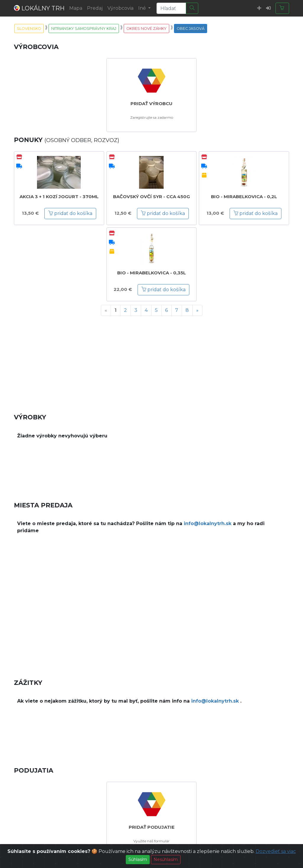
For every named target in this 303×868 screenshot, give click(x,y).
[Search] (171, 8)
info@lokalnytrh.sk (208, 523)
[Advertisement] (151, 362)
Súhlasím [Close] (138, 860)
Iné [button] (143, 8)
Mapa (76, 8)
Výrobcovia (120, 8)
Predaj (95, 8)
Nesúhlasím (166, 860)
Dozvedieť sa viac (276, 852)
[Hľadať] (192, 8)
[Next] (197, 310)
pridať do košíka (70, 213)
